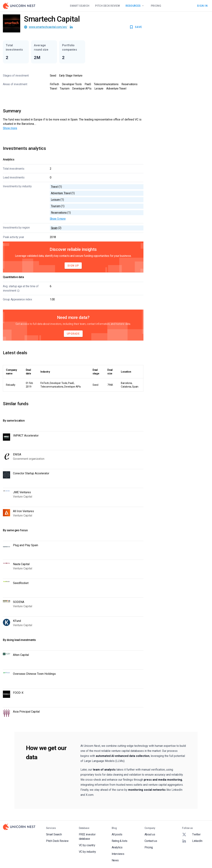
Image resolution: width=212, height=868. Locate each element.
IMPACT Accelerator (26, 436)
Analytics (117, 847)
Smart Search (80, 6)
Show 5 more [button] (58, 219)
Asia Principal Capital (26, 712)
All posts (117, 834)
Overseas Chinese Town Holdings (34, 674)
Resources (135, 6)
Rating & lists (120, 841)
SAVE (136, 27)
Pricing (156, 6)
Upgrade (73, 334)
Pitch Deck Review (107, 6)
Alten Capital (21, 655)
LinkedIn (192, 841)
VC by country (87, 845)
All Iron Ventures (23, 511)
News (115, 860)
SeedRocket (21, 583)
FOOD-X (18, 693)
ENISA (17, 454)
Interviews (118, 854)
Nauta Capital (21, 564)
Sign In (202, 6)
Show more (10, 128)
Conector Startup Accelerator (31, 473)
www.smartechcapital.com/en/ (48, 27)
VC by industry (87, 852)
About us (150, 834)
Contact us (151, 841)
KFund (17, 621)
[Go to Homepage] (19, 6)
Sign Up (73, 266)
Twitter (191, 835)
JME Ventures (22, 492)
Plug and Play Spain (26, 545)
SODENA (19, 602)
